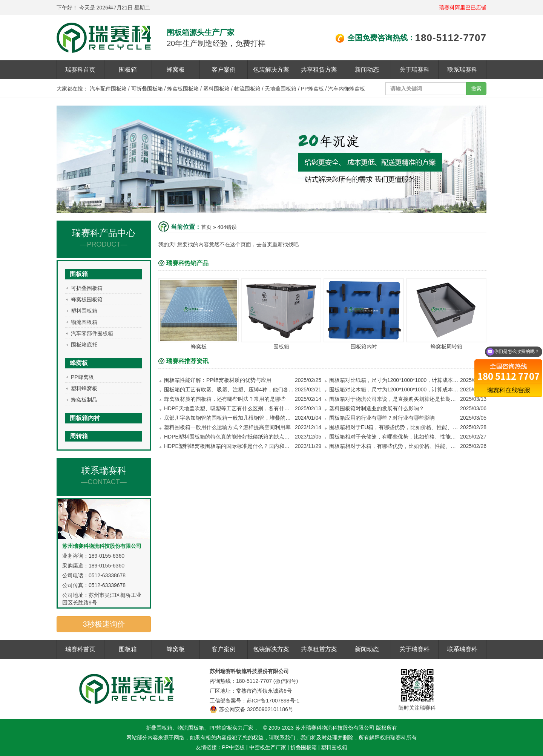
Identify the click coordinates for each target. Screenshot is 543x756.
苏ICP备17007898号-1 (273, 701)
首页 (206, 227)
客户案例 (224, 70)
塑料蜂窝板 (84, 388)
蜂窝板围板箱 (183, 89)
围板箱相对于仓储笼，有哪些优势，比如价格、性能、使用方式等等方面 (394, 437)
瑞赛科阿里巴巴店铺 (463, 8)
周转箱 (79, 436)
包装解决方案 (271, 70)
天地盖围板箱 (281, 89)
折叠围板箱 (304, 747)
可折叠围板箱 (147, 89)
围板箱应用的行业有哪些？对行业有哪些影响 (382, 418)
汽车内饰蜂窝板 (347, 89)
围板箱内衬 (85, 418)
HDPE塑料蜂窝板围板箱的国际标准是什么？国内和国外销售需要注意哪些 (229, 446)
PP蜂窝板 (312, 89)
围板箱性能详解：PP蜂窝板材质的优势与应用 (218, 380)
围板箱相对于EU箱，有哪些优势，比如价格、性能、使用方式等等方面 (394, 427)
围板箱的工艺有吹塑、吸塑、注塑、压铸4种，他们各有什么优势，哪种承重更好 (229, 390)
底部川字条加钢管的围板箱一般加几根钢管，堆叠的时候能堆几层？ (229, 418)
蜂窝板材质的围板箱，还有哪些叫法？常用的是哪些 (225, 399)
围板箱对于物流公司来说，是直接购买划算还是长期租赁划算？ (394, 399)
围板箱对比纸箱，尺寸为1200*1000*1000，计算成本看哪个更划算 (394, 380)
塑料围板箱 (216, 89)
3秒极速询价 (104, 624)
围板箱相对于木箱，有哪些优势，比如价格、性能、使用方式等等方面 (394, 446)
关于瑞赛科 (414, 70)
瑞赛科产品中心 (104, 238)
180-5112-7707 (451, 38)
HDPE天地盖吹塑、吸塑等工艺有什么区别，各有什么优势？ (229, 408)
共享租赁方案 (319, 70)
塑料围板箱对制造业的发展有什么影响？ (377, 408)
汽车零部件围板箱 (92, 333)
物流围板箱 (247, 89)
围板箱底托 (84, 345)
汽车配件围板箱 (108, 89)
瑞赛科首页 (80, 70)
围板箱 (128, 70)
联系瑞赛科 (462, 70)
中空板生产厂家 (268, 747)
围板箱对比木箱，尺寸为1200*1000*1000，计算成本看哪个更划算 (394, 390)
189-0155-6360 (107, 556)
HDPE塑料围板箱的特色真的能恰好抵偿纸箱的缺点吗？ (229, 437)
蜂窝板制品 (84, 400)
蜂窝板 (176, 70)
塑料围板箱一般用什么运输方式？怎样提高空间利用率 (227, 427)
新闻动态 (367, 70)
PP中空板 (234, 747)
